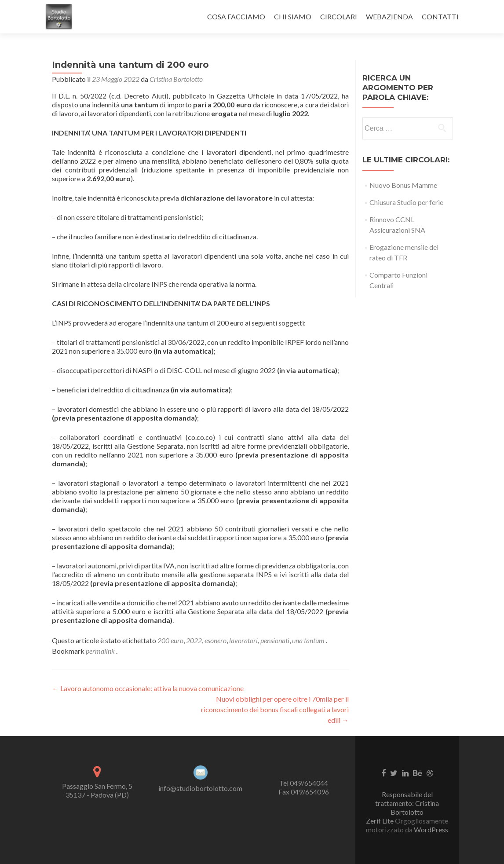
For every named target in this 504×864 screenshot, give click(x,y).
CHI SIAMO (293, 16)
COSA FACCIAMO (236, 16)
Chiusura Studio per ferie (406, 202)
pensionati (275, 640)
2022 (194, 640)
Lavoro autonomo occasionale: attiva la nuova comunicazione (148, 688)
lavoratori (243, 640)
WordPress (430, 829)
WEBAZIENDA (389, 16)
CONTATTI (440, 16)
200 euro (170, 640)
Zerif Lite (380, 821)
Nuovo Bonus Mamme (403, 185)
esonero (215, 640)
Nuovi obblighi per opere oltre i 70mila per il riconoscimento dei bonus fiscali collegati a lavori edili (275, 709)
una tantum (308, 640)
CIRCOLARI (339, 16)
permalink (101, 651)
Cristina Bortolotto (176, 79)
